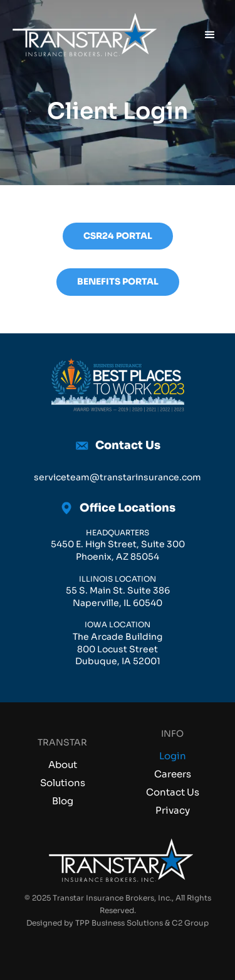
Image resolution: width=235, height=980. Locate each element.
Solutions (63, 783)
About (63, 765)
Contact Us (173, 792)
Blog (63, 801)
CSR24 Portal (118, 236)
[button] (210, 35)
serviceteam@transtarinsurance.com (118, 477)
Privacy (173, 810)
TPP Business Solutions (119, 923)
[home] (81, 35)
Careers (173, 774)
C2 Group (190, 923)
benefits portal (118, 281)
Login (173, 756)
